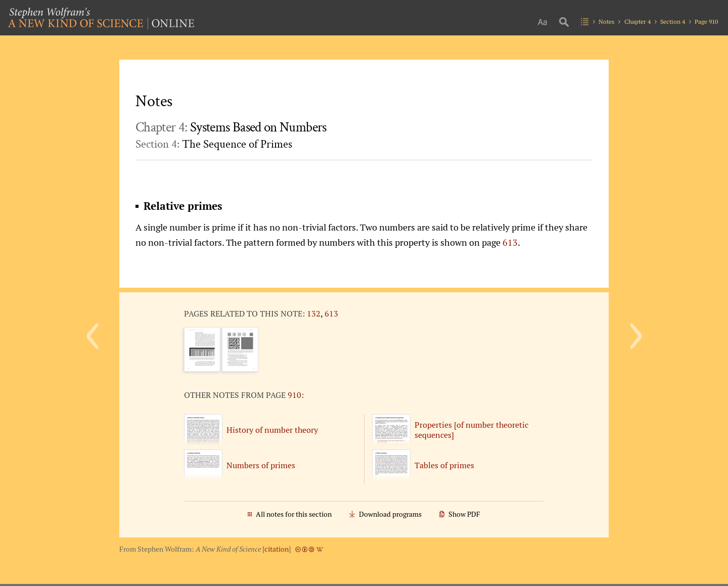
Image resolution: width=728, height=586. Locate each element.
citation (277, 549)
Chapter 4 (638, 21)
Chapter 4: (231, 127)
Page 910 (706, 21)
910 (294, 395)
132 (314, 313)
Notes (606, 21)
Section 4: (214, 144)
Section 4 (673, 21)
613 (510, 242)
